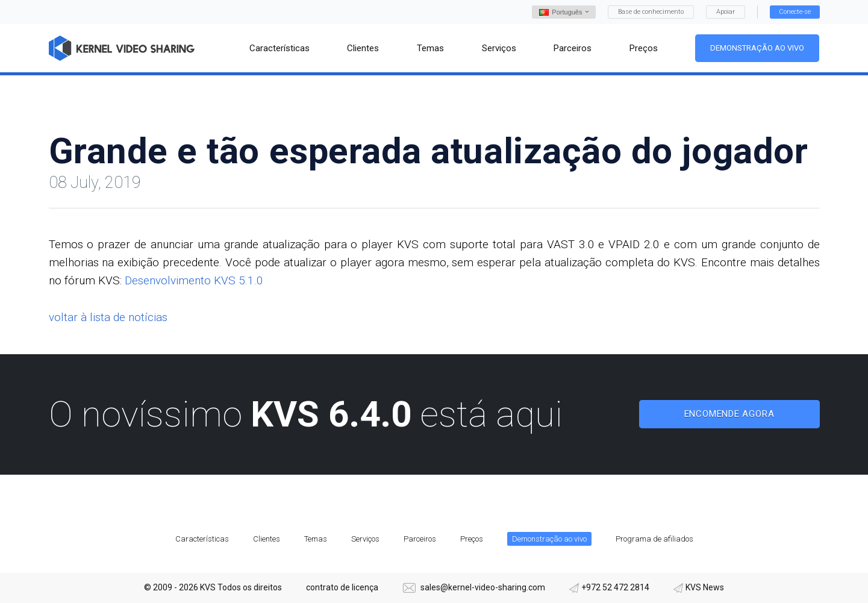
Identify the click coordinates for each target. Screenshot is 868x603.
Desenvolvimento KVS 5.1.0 (194, 280)
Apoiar (726, 12)
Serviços (365, 539)
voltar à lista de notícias (108, 317)
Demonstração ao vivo (758, 48)
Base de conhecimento (651, 12)
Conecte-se (795, 12)
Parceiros (420, 539)
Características (202, 539)
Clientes (267, 539)
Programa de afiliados (654, 539)
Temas (316, 539)
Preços (472, 539)
